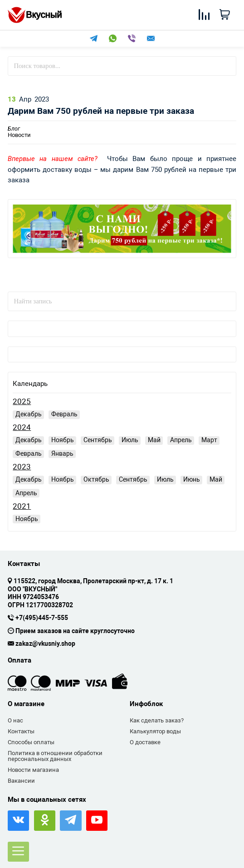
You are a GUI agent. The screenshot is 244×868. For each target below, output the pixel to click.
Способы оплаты (31, 742)
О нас (15, 720)
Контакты (21, 731)
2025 (22, 402)
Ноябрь (63, 440)
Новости (19, 132)
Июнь (192, 479)
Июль (130, 440)
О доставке (145, 742)
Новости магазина (33, 770)
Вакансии (21, 781)
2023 (22, 467)
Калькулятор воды (155, 731)
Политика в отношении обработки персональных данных (55, 756)
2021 (22, 506)
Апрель (181, 440)
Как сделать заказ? (157, 720)
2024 (22, 427)
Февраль (64, 414)
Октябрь (96, 479)
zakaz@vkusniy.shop (45, 644)
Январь (62, 454)
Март (209, 440)
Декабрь (29, 414)
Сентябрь (98, 440)
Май (154, 440)
